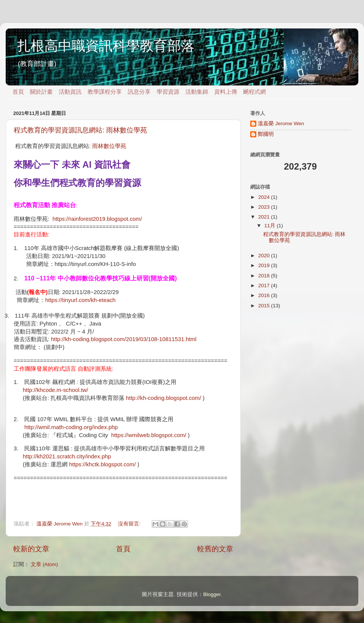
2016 (265, 295)
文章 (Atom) (44, 564)
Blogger (212, 594)
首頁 (18, 92)
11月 (271, 226)
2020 (265, 256)
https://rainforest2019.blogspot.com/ (97, 219)
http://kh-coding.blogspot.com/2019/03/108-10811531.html (124, 339)
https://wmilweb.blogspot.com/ (149, 435)
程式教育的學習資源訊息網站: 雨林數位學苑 (80, 130)
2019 (265, 265)
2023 (265, 207)
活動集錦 (197, 92)
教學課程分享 (105, 92)
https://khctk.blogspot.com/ (102, 464)
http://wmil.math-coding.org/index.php (71, 427)
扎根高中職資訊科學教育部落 (106, 46)
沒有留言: (130, 524)
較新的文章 (31, 549)
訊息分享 (139, 92)
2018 (265, 276)
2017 (265, 286)
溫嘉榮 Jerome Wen (281, 123)
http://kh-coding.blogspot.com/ (163, 398)
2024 (265, 197)
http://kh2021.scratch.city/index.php (67, 456)
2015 (265, 306)
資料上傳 (226, 92)
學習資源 (168, 92)
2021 (265, 217)
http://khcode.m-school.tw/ (55, 390)
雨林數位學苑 (109, 146)
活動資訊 (70, 92)
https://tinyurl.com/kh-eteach (80, 300)
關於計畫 (41, 92)
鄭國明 (266, 134)
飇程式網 (254, 92)
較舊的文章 (215, 549)
